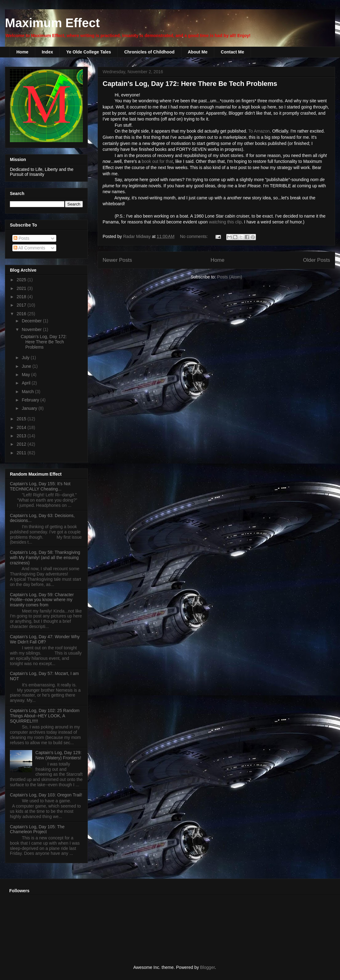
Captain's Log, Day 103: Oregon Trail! (46, 795)
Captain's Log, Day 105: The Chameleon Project (37, 829)
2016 (22, 314)
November (32, 329)
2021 (22, 288)
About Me (198, 52)
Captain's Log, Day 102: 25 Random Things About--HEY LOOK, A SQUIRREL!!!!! (45, 716)
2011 (22, 453)
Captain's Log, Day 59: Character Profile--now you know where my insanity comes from (42, 600)
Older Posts (317, 260)
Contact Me (232, 52)
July (26, 358)
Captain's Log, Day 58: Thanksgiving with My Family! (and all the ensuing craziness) (45, 558)
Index (47, 52)
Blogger (207, 967)
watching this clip (225, 222)
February (31, 400)
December (32, 321)
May (26, 375)
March (28, 392)
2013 (22, 436)
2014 (22, 427)
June (27, 366)
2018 (22, 297)
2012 (22, 444)
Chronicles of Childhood (149, 52)
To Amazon (259, 131)
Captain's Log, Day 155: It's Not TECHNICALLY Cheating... (40, 486)
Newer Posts (117, 260)
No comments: (194, 236)
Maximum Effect (52, 23)
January (30, 408)
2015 (22, 419)
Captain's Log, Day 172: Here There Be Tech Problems (190, 84)
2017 (22, 305)
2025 (22, 280)
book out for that (157, 161)
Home (22, 52)
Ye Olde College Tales (88, 52)
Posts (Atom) (229, 277)
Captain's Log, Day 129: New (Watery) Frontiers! (59, 755)
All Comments (29, 248)
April (27, 383)
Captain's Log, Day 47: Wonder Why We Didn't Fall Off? (45, 639)
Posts (21, 238)
